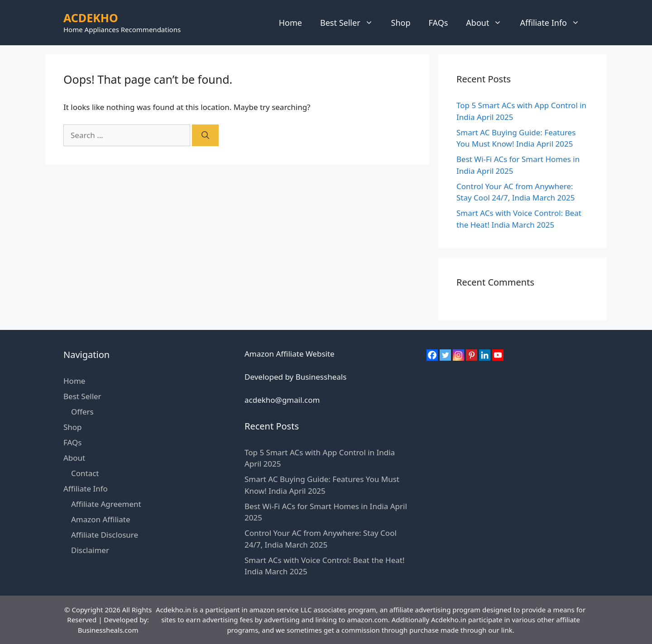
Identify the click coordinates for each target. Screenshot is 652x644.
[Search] (205, 135)
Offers (82, 412)
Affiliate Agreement (106, 504)
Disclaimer (90, 550)
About (488, 23)
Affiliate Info (554, 23)
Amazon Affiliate (101, 519)
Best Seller (351, 23)
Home (290, 23)
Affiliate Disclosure (105, 535)
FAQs (439, 23)
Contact (85, 473)
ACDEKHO (91, 18)
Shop (401, 23)
